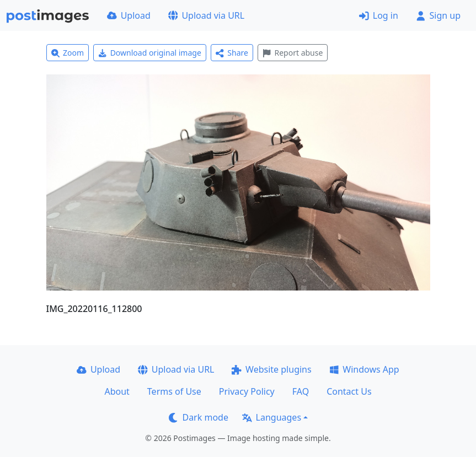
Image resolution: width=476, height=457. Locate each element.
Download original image (150, 53)
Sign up (438, 15)
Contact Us (349, 391)
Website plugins (271, 369)
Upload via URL (206, 15)
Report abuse (293, 53)
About (117, 391)
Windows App (364, 369)
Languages (272, 417)
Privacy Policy (247, 391)
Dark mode (199, 417)
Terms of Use (174, 391)
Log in (379, 15)
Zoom (68, 53)
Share (232, 53)
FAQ (301, 391)
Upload (129, 15)
